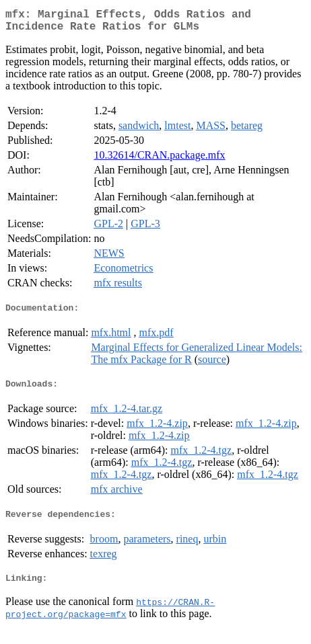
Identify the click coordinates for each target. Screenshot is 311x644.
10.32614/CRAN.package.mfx (159, 160)
